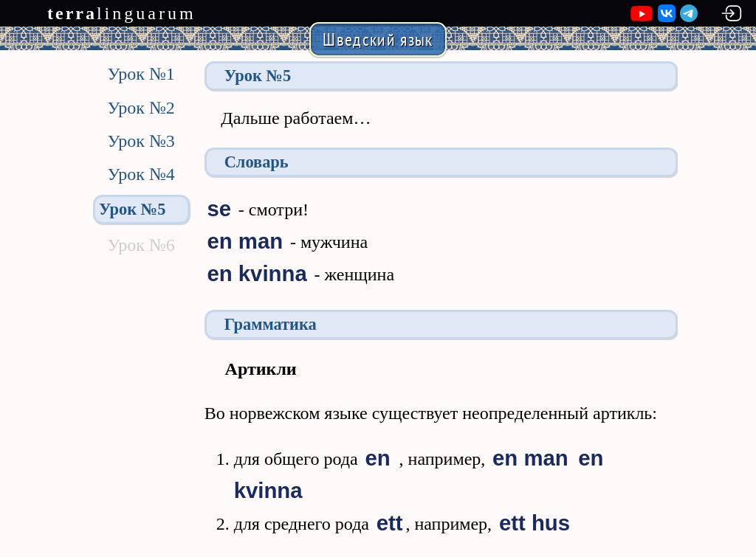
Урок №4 (141, 174)
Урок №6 (141, 245)
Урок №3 (141, 141)
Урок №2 (141, 108)
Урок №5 (132, 209)
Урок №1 (141, 74)
